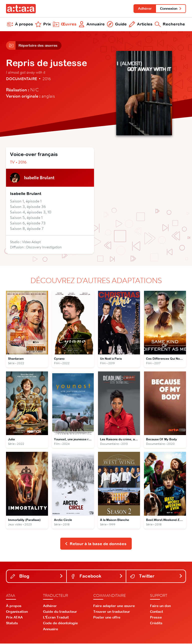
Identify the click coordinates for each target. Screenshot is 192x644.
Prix (43, 24)
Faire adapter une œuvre (114, 606)
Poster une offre (107, 618)
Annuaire (92, 24)
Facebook (97, 576)
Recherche (170, 24)
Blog (37, 576)
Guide (117, 24)
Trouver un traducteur (112, 612)
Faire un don (160, 606)
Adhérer (145, 8)
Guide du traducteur (60, 612)
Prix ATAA (14, 618)
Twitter (156, 576)
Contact (156, 612)
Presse (156, 618)
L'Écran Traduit (56, 618)
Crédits (156, 624)
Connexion (171, 8)
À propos (20, 24)
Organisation (17, 612)
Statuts (12, 624)
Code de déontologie (60, 624)
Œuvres (65, 24)
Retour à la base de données (96, 544)
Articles (141, 24)
